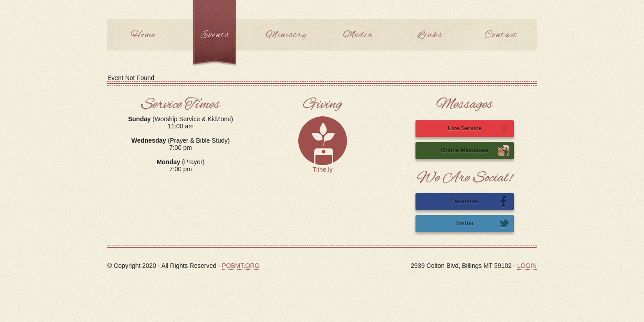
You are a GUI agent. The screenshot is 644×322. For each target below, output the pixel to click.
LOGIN (527, 266)
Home (143, 35)
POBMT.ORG (241, 266)
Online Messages (475, 151)
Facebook (480, 202)
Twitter (482, 224)
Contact (501, 35)
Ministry (286, 35)
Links (429, 35)
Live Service (479, 129)
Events (215, 35)
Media (358, 35)
